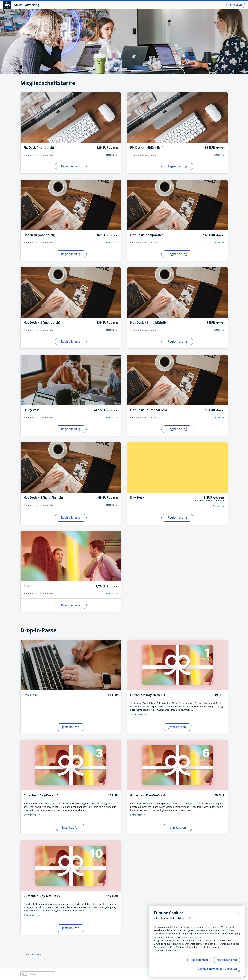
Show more (137, 714)
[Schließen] (239, 912)
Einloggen (236, 5)
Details (110, 155)
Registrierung (71, 166)
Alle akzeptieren (227, 960)
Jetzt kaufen (71, 727)
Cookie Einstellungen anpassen (217, 969)
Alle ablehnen (199, 960)
